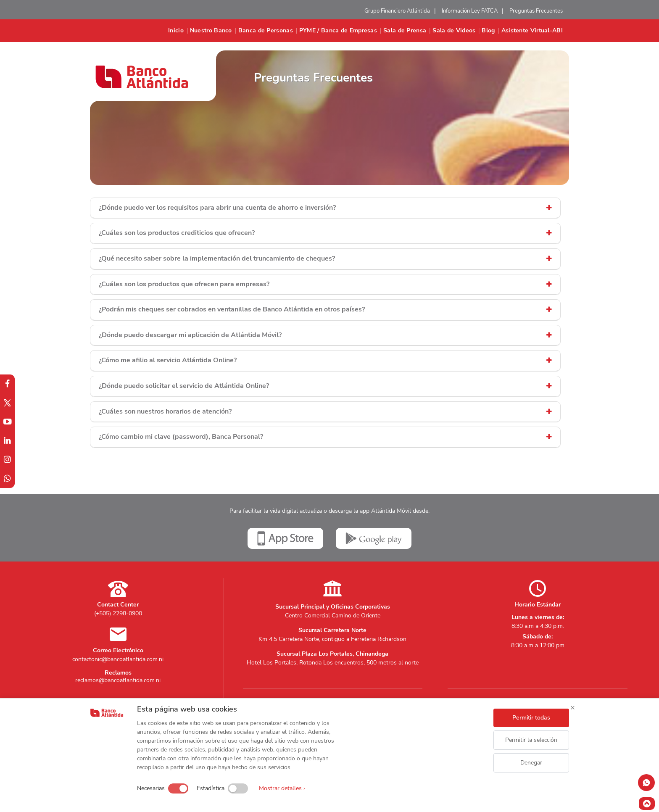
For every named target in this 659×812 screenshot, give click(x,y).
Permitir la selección (531, 740)
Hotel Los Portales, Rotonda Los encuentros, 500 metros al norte (333, 663)
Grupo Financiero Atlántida (397, 11)
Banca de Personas (266, 31)
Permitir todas (531, 718)
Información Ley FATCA (470, 11)
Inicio (176, 31)
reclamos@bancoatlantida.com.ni (118, 680)
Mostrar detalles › (282, 788)
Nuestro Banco (211, 31)
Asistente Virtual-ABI (532, 31)
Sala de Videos (454, 31)
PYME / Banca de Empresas (338, 31)
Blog (488, 31)
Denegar (531, 763)
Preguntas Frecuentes (536, 11)
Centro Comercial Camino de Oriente (333, 616)
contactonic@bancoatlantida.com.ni (118, 659)
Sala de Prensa (405, 31)
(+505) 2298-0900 (118, 613)
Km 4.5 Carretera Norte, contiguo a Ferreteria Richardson (332, 639)
